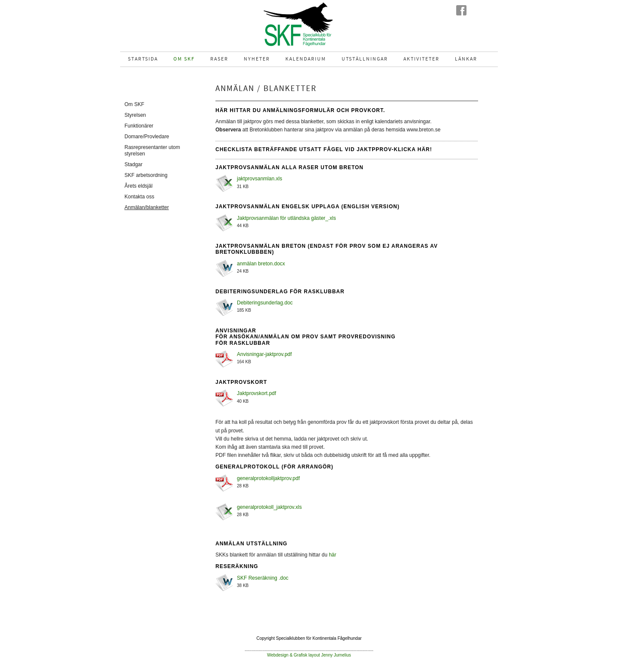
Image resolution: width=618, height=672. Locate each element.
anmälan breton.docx (261, 264)
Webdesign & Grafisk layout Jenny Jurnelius (309, 655)
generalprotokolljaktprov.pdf (268, 478)
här (332, 555)
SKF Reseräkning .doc (263, 578)
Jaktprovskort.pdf (256, 393)
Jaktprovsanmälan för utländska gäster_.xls (286, 218)
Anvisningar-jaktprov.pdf (264, 354)
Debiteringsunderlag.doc (265, 303)
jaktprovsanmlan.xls (259, 179)
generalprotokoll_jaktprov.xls (269, 507)
